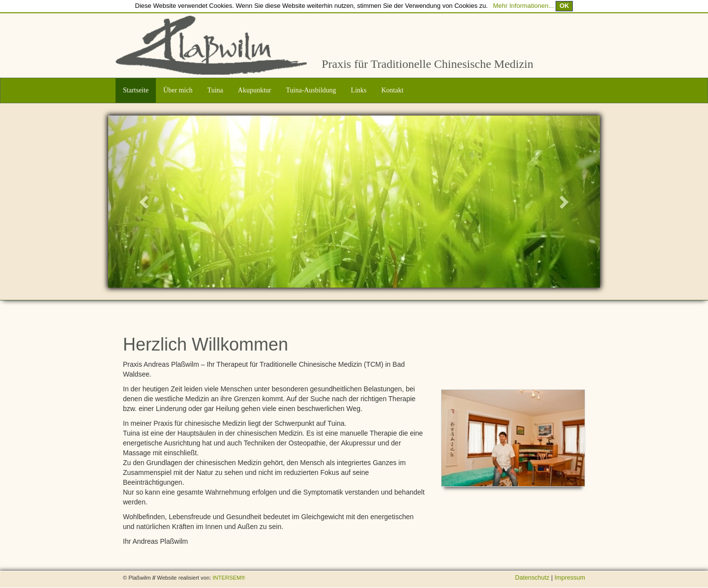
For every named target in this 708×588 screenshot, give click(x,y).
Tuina (215, 90)
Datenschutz (533, 578)
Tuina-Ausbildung (311, 90)
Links (359, 90)
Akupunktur (255, 90)
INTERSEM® (229, 578)
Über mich (178, 90)
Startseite (136, 90)
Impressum (570, 578)
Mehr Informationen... (524, 6)
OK (564, 6)
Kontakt (393, 90)
